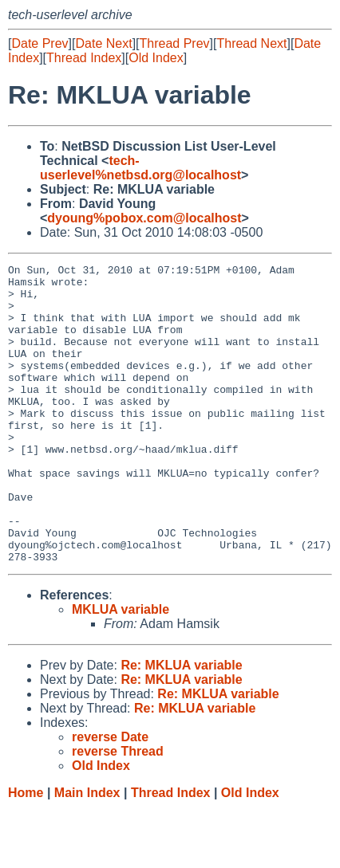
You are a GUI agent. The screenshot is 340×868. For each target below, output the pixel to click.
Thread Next (251, 43)
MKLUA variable (121, 669)
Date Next (103, 43)
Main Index (87, 852)
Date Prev (40, 43)
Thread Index (84, 58)
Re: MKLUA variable (181, 725)
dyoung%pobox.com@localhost (144, 218)
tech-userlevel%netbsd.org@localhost (140, 168)
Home (26, 852)
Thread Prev (175, 43)
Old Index (156, 58)
